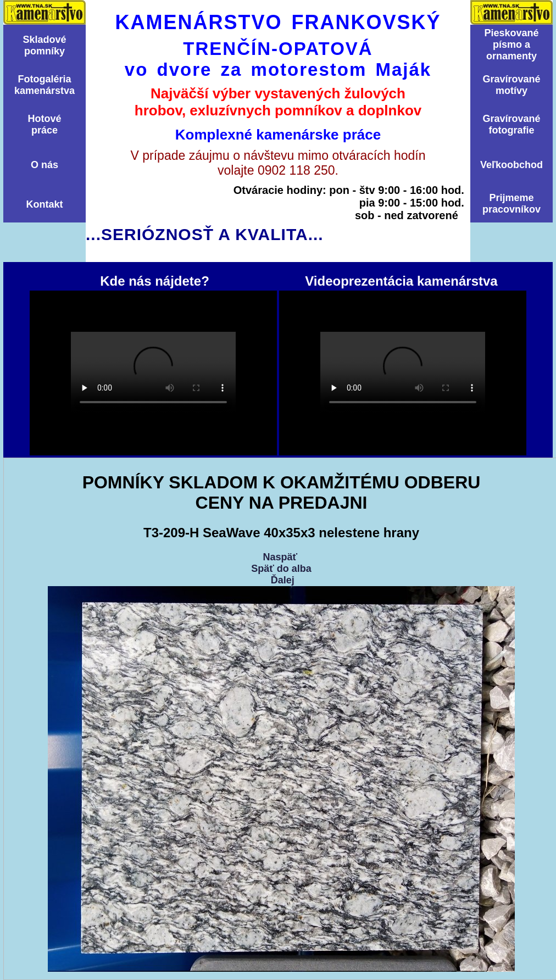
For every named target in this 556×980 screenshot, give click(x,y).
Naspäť (280, 557)
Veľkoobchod (511, 165)
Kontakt (45, 204)
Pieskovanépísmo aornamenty (511, 44)
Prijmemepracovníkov (511, 204)
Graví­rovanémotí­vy (511, 85)
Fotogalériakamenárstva (45, 85)
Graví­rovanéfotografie (511, 124)
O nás (45, 165)
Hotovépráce (44, 124)
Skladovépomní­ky (44, 45)
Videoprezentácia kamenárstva (403, 373)
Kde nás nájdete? (153, 373)
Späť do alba (281, 569)
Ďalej (283, 580)
